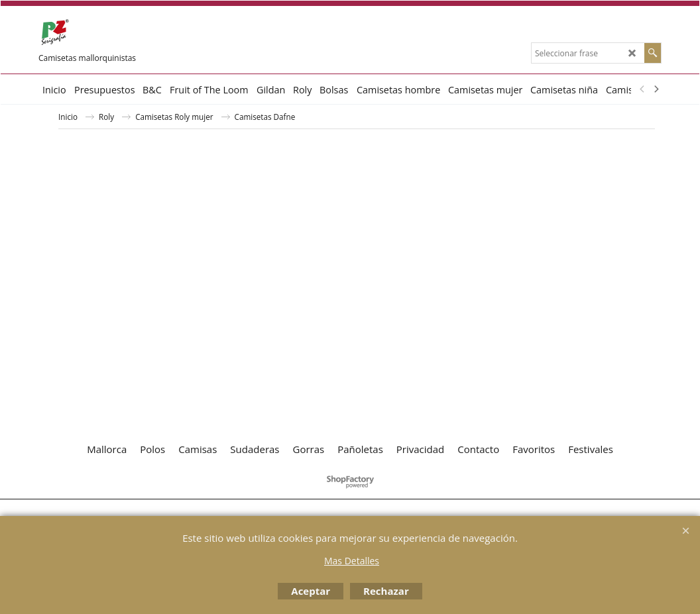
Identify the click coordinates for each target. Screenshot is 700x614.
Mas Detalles (352, 561)
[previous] (642, 89)
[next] (656, 89)
